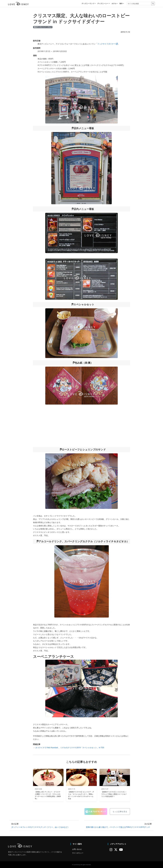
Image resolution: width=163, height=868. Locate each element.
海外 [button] (121, 4)
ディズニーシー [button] (103, 4)
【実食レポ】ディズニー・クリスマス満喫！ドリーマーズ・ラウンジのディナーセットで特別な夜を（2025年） (48, 795)
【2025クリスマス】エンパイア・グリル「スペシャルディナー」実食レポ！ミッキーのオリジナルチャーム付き (81, 795)
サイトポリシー (78, 853)
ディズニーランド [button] (88, 4)
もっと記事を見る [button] (120, 812)
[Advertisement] (81, 426)
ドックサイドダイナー (108, 44)
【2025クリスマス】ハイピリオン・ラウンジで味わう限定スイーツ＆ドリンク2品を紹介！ (114, 794)
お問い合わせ (77, 849)
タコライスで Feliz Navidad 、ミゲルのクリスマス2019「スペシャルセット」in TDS (70, 748)
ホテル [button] (114, 4)
